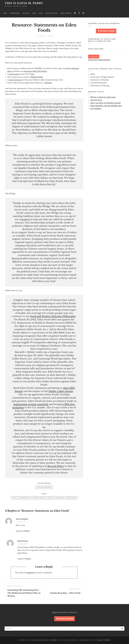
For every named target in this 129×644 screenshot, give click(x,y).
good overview (15, 80)
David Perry (23, 541)
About (34, 13)
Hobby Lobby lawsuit (61, 391)
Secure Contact (66, 13)
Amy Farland (22, 519)
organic (60, 498)
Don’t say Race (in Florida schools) (105, 103)
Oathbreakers (15, 13)
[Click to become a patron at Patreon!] (106, 31)
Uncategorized (44, 487)
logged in (31, 573)
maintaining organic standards (31, 404)
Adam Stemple (104, 640)
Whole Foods (37, 77)
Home (5, 13)
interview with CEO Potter (35, 71)
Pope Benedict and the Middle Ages (106, 106)
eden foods (39, 498)
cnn (14, 498)
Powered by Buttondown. (99, 60)
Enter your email (96, 49)
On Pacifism (96, 109)
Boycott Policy (56, 466)
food (50, 498)
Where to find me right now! (103, 97)
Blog (41, 13)
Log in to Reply (23, 531)
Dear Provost (96, 100)
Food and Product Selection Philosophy (53, 316)
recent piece (14, 74)
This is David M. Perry (24, 3)
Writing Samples (51, 13)
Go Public (26, 13)
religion (72, 498)
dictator (48, 83)
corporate (25, 498)
